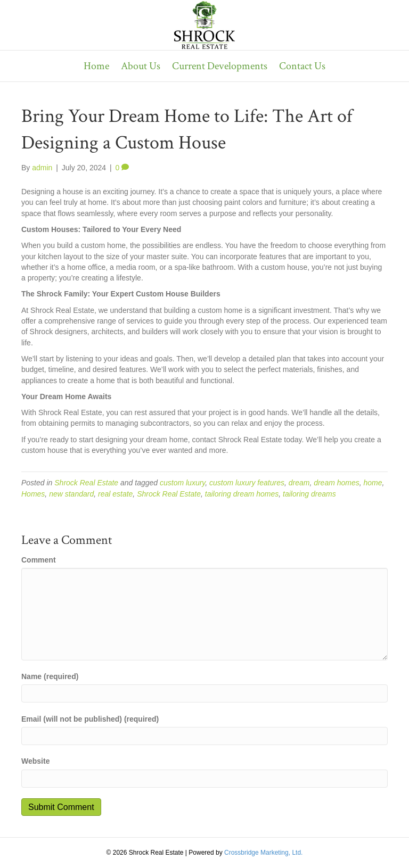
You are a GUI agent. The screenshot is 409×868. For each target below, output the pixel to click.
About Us (141, 66)
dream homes (337, 483)
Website (35, 761)
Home (96, 66)
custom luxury (182, 483)
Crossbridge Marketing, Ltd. (263, 853)
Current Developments (220, 66)
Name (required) (50, 676)
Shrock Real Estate (86, 483)
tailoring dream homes (242, 494)
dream (299, 483)
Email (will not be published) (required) (90, 719)
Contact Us (302, 66)
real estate (115, 494)
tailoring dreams (309, 494)
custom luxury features (247, 483)
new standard (71, 494)
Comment (39, 560)
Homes (33, 494)
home (373, 483)
